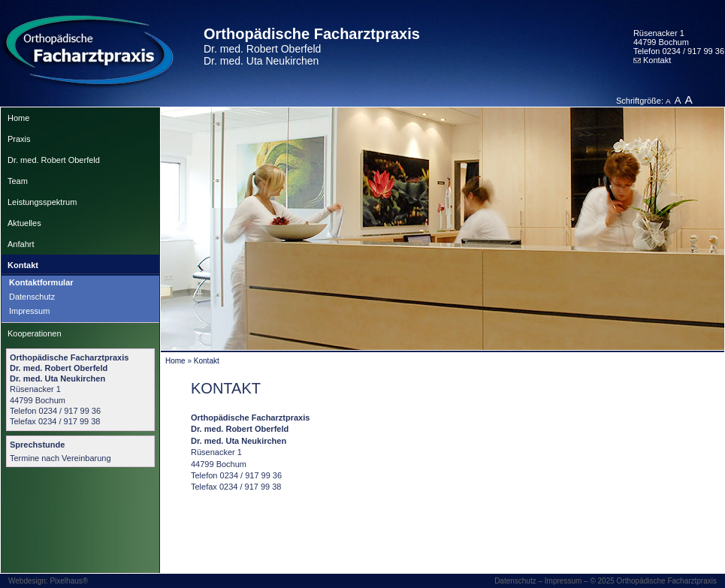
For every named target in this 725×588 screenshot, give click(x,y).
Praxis (19, 139)
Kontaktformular (41, 282)
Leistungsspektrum (42, 202)
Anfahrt (21, 244)
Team (18, 181)
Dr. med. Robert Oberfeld (54, 160)
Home (18, 118)
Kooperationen (35, 333)
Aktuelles (24, 223)
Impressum (29, 311)
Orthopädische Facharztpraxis (312, 46)
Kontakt (652, 60)
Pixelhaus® (69, 581)
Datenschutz (32, 297)
